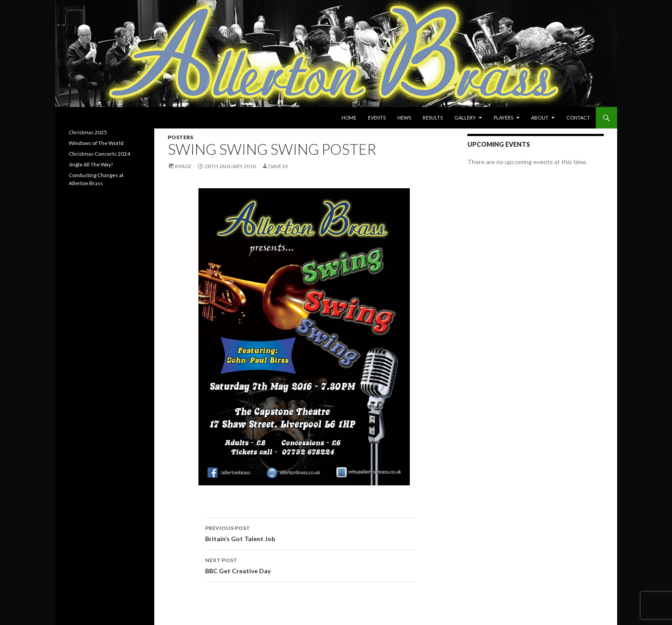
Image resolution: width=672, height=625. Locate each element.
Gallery (465, 118)
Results (433, 118)
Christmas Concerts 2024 (99, 154)
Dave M (278, 166)
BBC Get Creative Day (311, 565)
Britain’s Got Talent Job (311, 533)
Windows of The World (96, 143)
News (404, 118)
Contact (578, 118)
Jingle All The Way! (91, 164)
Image (183, 166)
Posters (180, 137)
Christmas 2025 (88, 132)
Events (377, 118)
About (540, 118)
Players (503, 118)
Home (349, 118)
